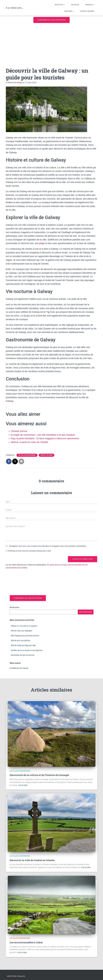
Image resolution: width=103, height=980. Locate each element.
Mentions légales (16, 976)
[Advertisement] (51, 43)
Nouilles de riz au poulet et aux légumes (27, 650)
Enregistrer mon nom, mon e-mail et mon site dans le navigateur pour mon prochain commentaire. (48, 546)
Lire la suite (23, 785)
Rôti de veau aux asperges (22, 631)
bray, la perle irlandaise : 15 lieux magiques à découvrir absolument (45, 439)
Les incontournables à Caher (26, 942)
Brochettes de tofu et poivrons (23, 655)
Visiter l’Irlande (87, 11)
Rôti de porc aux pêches (21, 640)
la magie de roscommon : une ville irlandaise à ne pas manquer (43, 435)
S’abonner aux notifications (51, 20)
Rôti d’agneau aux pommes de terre (25, 636)
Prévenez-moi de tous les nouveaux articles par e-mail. (30, 551)
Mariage (90, 5)
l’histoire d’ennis (19, 431)
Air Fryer (75, 5)
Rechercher (15, 607)
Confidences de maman (19, 668)
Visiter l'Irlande (47, 455)
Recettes (60, 5)
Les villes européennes (27, 455)
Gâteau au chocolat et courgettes (24, 626)
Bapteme (69, 11)
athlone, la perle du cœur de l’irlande (29, 442)
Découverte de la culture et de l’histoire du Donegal (39, 775)
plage (42, 243)
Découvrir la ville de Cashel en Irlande (32, 860)
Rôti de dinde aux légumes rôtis (23, 645)
